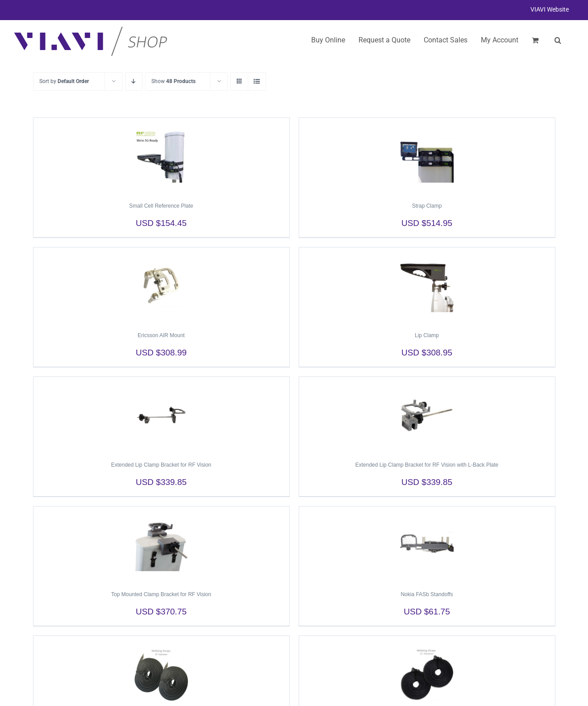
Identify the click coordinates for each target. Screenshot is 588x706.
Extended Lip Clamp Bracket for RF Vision (161, 465)
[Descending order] (134, 81)
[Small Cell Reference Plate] (161, 156)
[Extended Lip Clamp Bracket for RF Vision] (161, 415)
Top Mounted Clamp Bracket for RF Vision (161, 594)
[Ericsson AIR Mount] (161, 285)
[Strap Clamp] (427, 156)
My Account (500, 40)
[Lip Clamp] (427, 285)
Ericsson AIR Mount (161, 335)
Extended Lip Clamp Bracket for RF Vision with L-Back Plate (427, 465)
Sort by (64, 81)
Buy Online (328, 40)
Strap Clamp (427, 206)
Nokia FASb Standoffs (427, 594)
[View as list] (257, 81)
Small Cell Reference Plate (161, 206)
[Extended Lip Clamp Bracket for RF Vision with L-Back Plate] (427, 415)
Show (173, 81)
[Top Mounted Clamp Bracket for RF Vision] (161, 544)
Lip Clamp (427, 335)
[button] (558, 40)
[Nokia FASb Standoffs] (427, 544)
